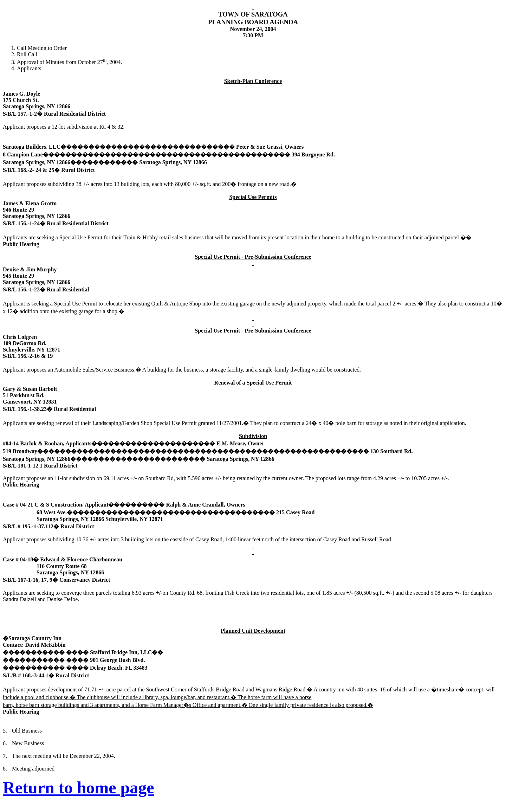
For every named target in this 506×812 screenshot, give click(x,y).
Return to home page (79, 788)
